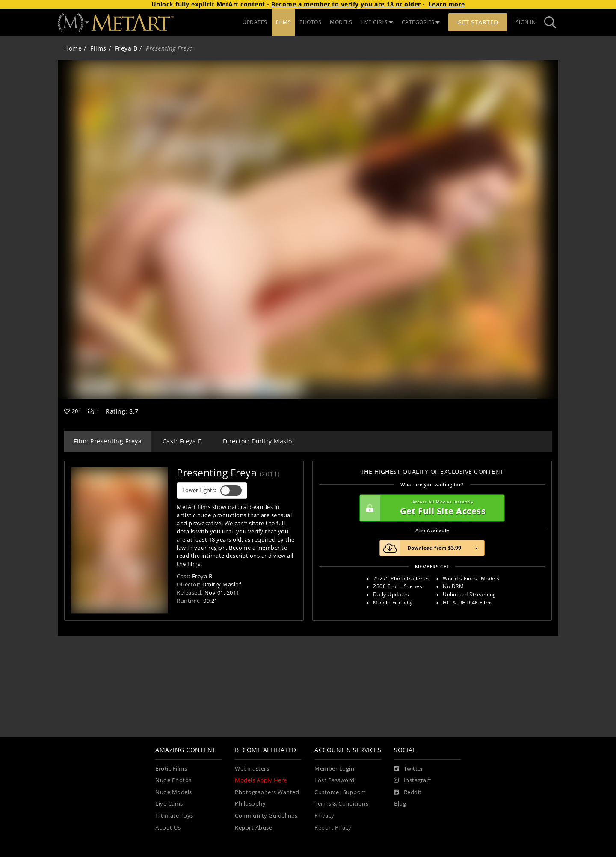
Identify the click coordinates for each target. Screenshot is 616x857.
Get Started (478, 22)
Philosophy (250, 804)
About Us (168, 828)
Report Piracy (333, 828)
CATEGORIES (421, 22)
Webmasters (252, 769)
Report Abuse (253, 828)
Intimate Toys (174, 816)
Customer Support (340, 792)
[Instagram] (413, 780)
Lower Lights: (212, 491)
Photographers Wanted (267, 792)
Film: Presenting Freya (108, 441)
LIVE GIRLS (377, 22)
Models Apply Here (261, 780)
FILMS (284, 22)
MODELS (341, 22)
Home (73, 48)
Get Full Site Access (430, 508)
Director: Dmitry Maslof (259, 441)
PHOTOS (310, 22)
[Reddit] (408, 792)
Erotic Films (171, 769)
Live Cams (169, 804)
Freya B (126, 48)
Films (98, 48)
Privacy (324, 816)
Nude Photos (173, 780)
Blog (400, 804)
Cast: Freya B (182, 441)
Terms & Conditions (341, 804)
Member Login (334, 769)
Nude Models (174, 792)
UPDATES (255, 22)
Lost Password (335, 780)
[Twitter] (409, 769)
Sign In (526, 22)
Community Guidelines (266, 816)
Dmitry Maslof (222, 584)
